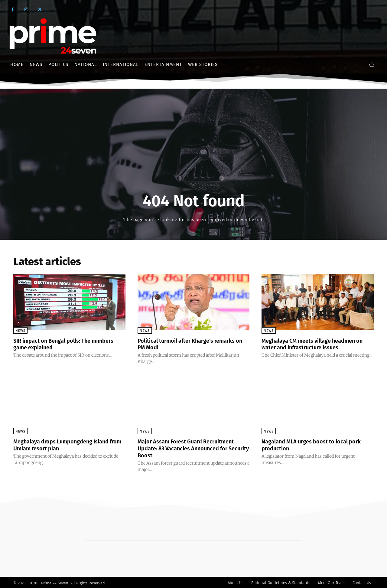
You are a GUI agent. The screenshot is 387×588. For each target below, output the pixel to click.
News (20, 331)
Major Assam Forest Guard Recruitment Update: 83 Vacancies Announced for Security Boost (192, 448)
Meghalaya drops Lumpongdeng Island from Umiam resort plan (67, 444)
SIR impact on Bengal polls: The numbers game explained (57, 344)
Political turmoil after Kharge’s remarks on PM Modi (193, 344)
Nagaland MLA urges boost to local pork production (317, 444)
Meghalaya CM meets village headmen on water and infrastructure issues (314, 344)
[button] (372, 65)
